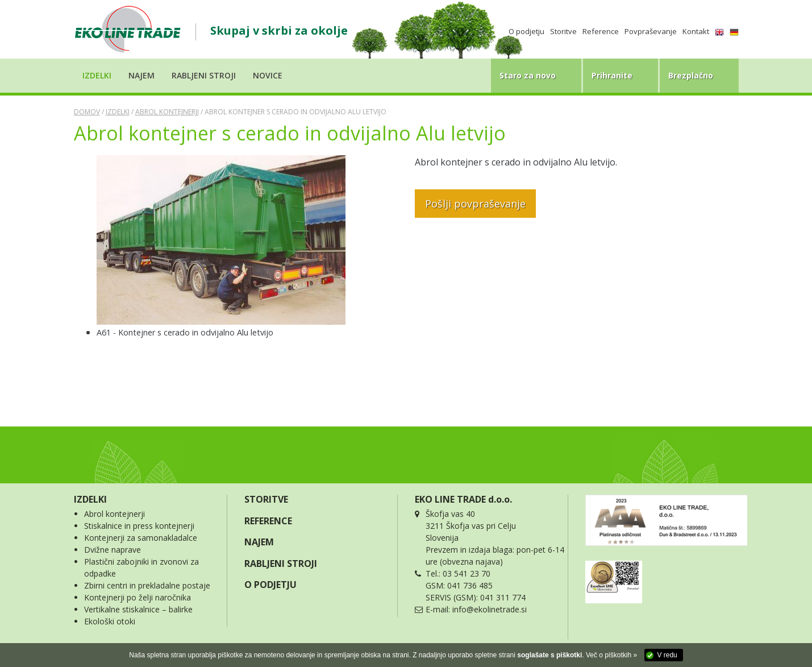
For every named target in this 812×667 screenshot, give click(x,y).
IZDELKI (90, 499)
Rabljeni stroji (204, 75)
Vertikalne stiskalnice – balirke (138, 609)
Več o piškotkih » (611, 655)
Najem (141, 75)
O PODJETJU (270, 585)
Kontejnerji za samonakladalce (141, 538)
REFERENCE (268, 521)
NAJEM (259, 542)
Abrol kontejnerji (167, 112)
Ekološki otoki (110, 621)
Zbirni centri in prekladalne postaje (147, 585)
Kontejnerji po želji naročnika (138, 597)
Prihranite (612, 75)
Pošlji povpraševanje (475, 204)
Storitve (563, 31)
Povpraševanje (651, 31)
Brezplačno (691, 75)
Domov (87, 112)
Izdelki (118, 112)
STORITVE (266, 499)
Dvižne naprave (113, 550)
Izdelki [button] (97, 75)
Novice (268, 75)
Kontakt (696, 31)
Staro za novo (528, 75)
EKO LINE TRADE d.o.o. (463, 499)
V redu (667, 655)
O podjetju (526, 31)
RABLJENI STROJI (281, 564)
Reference (601, 31)
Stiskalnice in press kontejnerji (139, 526)
